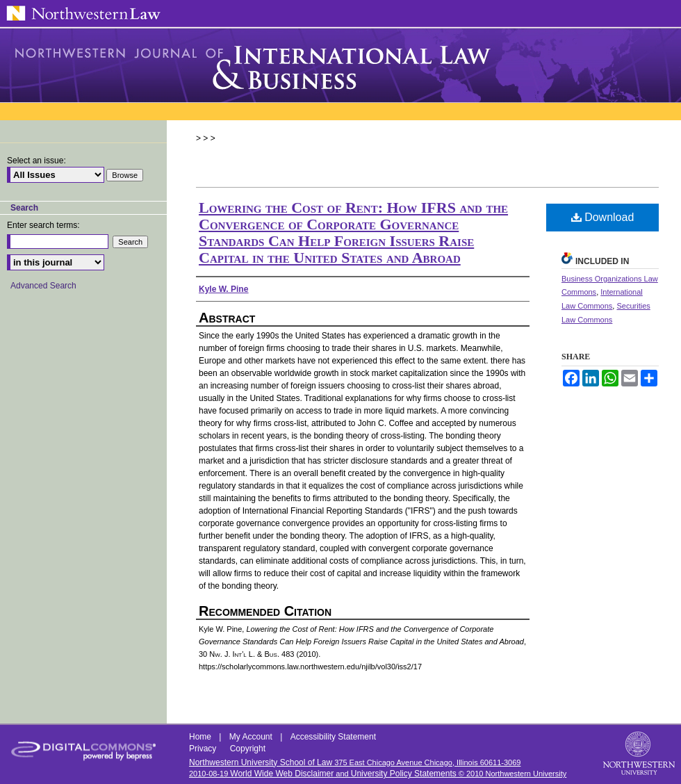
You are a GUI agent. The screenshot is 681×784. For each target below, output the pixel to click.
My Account (252, 737)
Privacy (204, 749)
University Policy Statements (404, 774)
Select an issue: (36, 161)
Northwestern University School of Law (261, 762)
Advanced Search (43, 286)
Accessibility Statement (333, 737)
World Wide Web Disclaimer (282, 774)
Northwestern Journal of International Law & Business (340, 65)
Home (201, 737)
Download (603, 217)
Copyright (248, 749)
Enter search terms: (43, 225)
